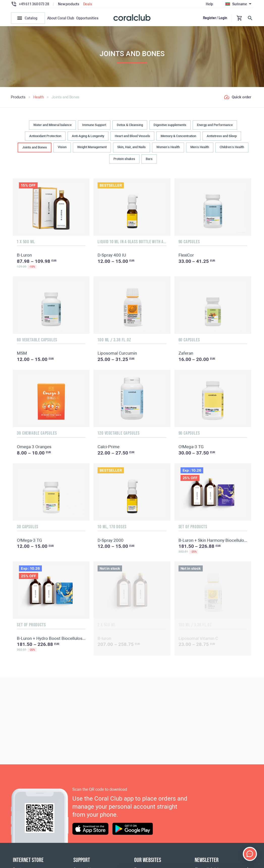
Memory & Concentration (178, 138)
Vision (62, 149)
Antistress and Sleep (222, 138)
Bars (149, 160)
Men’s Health (200, 149)
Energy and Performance (215, 126)
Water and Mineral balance (52, 126)
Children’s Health (232, 149)
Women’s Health (168, 149)
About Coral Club (61, 18)
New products (69, 4)
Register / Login (215, 18)
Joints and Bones (35, 149)
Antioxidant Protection (45, 138)
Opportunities (87, 18)
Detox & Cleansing (130, 126)
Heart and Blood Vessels (132, 138)
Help (209, 4)
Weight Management (92, 149)
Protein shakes (124, 160)
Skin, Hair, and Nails (131, 149)
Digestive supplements (170, 126)
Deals (88, 4)
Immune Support (94, 126)
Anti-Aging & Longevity (88, 138)
